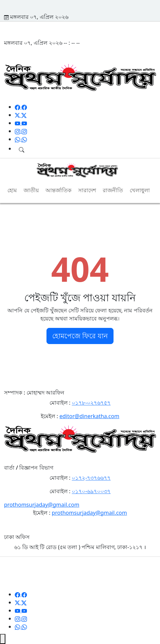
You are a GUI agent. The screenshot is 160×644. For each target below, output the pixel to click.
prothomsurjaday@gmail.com (42, 505)
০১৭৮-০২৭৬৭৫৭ (91, 403)
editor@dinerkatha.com (89, 416)
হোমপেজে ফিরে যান (80, 336)
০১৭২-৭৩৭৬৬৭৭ (91, 478)
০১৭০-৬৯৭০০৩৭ (91, 491)
